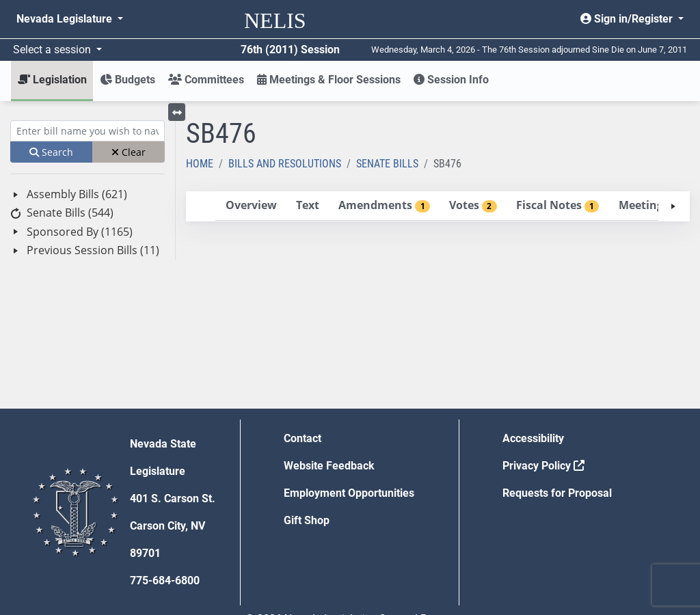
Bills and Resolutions (285, 164)
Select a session (53, 50)
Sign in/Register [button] (628, 19)
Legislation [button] (52, 80)
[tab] (251, 206)
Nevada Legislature (66, 19)
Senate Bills (387, 164)
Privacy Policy (543, 466)
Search (51, 152)
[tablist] (438, 206)
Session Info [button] (451, 80)
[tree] (87, 222)
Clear (129, 152)
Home (200, 164)
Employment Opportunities (349, 493)
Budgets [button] (127, 80)
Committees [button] (206, 80)
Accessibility (533, 438)
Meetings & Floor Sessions (329, 80)
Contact (302, 438)
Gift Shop (307, 520)
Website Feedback (329, 466)
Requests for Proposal (557, 493)
